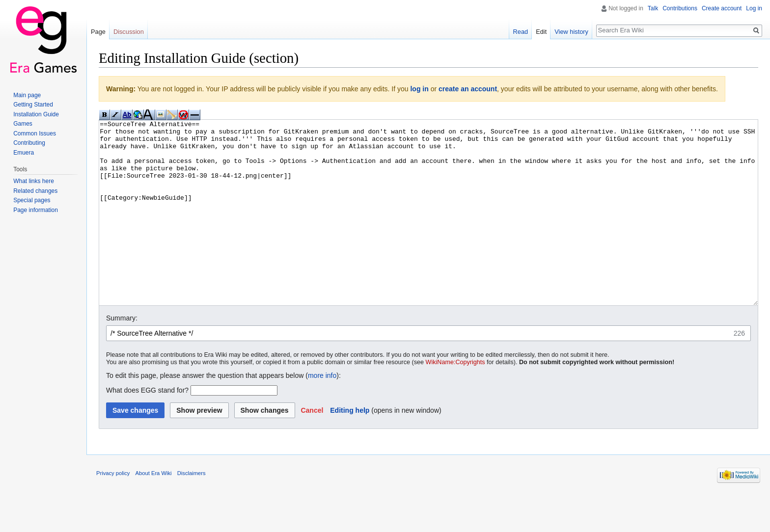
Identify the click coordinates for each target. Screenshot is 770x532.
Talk (653, 8)
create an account (468, 89)
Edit (541, 32)
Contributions (680, 8)
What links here (34, 181)
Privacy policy (113, 510)
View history (571, 32)
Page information (36, 210)
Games (23, 124)
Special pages (32, 200)
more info (322, 412)
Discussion (129, 32)
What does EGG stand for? (147, 427)
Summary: (122, 355)
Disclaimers (192, 510)
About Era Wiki (154, 510)
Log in (754, 8)
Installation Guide (36, 114)
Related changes (35, 191)
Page (98, 32)
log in (419, 89)
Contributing (29, 143)
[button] (312, 447)
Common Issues (35, 133)
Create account (722, 8)
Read (521, 32)
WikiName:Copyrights (455, 399)
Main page (27, 95)
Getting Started (33, 105)
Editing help (350, 447)
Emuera (24, 153)
